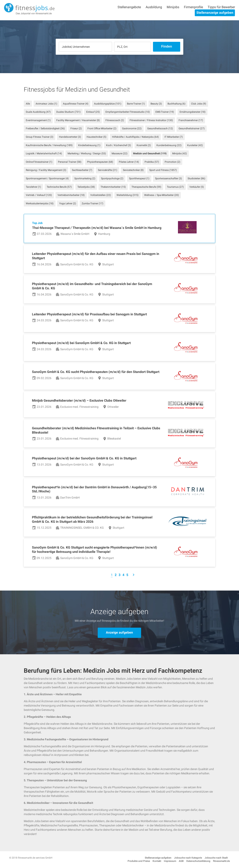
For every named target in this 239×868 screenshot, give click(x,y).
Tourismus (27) (175, 187)
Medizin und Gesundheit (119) (150, 153)
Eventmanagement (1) (38, 120)
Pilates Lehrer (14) (129, 162)
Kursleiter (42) (195, 145)
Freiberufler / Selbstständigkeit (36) (45, 128)
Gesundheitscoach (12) (160, 128)
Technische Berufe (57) (59, 187)
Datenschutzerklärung (198, 861)
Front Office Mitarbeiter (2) (102, 128)
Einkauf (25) (93, 112)
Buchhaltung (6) (176, 104)
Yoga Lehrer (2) (68, 203)
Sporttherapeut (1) (139, 178)
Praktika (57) (152, 162)
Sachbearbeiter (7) (82, 170)
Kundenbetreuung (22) (169, 145)
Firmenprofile (193, 7)
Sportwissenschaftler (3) (168, 178)
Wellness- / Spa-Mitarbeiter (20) (161, 195)
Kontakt (157, 861)
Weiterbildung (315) (127, 195)
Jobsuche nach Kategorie (188, 858)
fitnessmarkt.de (221, 861)
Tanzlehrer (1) (33, 187)
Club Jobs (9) (199, 104)
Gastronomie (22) (132, 128)
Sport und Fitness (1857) (163, 170)
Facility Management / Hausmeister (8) (78, 120)
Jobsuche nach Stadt (216, 858)
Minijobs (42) (180, 153)
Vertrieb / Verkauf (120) (39, 195)
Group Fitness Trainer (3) (40, 137)
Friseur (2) (76, 128)
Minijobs (173, 7)
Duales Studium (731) (68, 112)
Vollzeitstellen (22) (101, 195)
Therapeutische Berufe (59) (146, 187)
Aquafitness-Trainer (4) (76, 104)
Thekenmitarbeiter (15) (113, 187)
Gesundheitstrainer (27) (192, 128)
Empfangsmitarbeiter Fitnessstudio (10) (128, 112)
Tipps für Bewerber (221, 7)
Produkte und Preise (139, 861)
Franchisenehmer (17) (191, 120)
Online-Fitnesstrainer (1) (39, 162)
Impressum (170, 861)
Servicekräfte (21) (108, 170)
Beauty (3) (156, 104)
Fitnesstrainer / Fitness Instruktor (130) (151, 120)
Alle (28, 104)
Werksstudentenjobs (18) (40, 203)
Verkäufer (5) (197, 187)
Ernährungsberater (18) (193, 112)
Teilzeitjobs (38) (86, 187)
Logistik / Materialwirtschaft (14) (44, 153)
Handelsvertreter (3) (70, 137)
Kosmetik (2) (144, 145)
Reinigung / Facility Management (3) (46, 170)
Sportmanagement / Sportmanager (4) (47, 178)
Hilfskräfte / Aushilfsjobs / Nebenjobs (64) (135, 137)
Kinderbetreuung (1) (89, 145)
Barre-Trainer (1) (136, 104)
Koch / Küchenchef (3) (118, 145)
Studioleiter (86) (196, 178)
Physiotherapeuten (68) (100, 162)
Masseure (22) (119, 153)
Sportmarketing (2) (85, 178)
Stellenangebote (129, 7)
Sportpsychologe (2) (112, 178)
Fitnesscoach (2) (115, 120)
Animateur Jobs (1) (46, 104)
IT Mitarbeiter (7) (174, 137)
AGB (181, 861)
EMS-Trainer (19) (165, 112)
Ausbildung (154, 7)
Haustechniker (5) (96, 137)
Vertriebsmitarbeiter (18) (71, 195)
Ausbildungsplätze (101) (108, 104)
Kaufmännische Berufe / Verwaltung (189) (49, 145)
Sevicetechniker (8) (133, 170)
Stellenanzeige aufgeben (215, 13)
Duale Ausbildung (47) (38, 112)
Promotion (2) (172, 162)
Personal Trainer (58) (70, 162)
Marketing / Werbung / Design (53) (87, 153)
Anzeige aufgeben (119, 632)
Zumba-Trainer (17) (92, 203)
